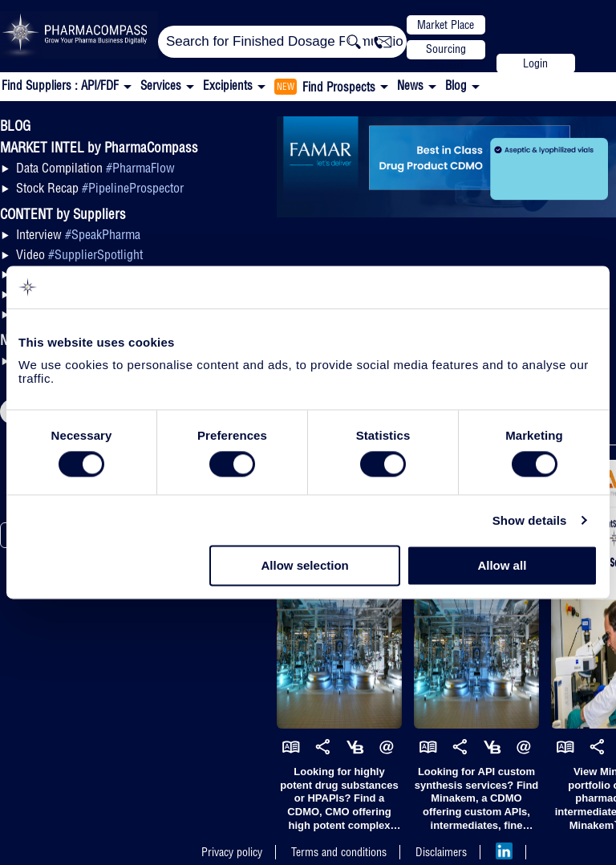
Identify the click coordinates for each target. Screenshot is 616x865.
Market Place (446, 25)
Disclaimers (441, 852)
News (410, 85)
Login (535, 63)
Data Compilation (95, 168)
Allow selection (305, 566)
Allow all (502, 566)
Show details (530, 520)
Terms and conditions (339, 852)
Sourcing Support (446, 51)
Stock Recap (100, 188)
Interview (78, 234)
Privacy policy (232, 852)
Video (79, 254)
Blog (456, 85)
